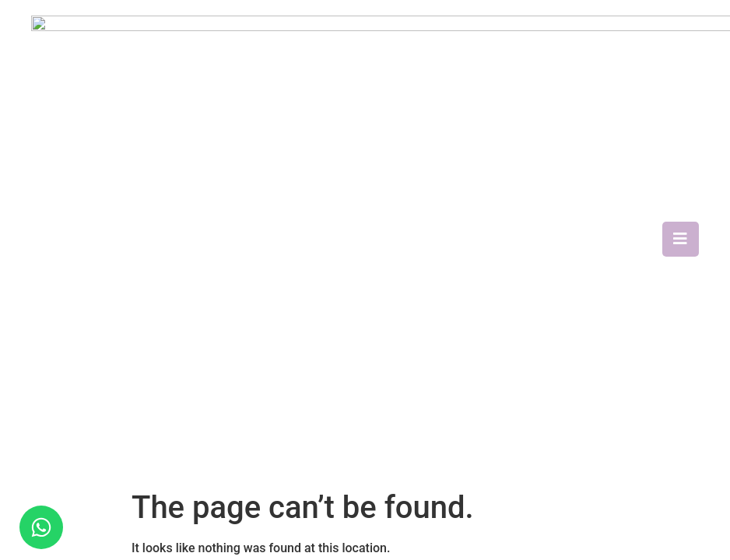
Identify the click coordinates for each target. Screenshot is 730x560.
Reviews (213, 267)
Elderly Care (401, 349)
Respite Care (403, 316)
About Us (215, 251)
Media (209, 283)
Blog (205, 353)
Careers (571, 251)
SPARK (387, 267)
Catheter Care (407, 300)
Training (393, 332)
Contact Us (578, 267)
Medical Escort (407, 381)
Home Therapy (406, 251)
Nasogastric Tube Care (427, 283)
